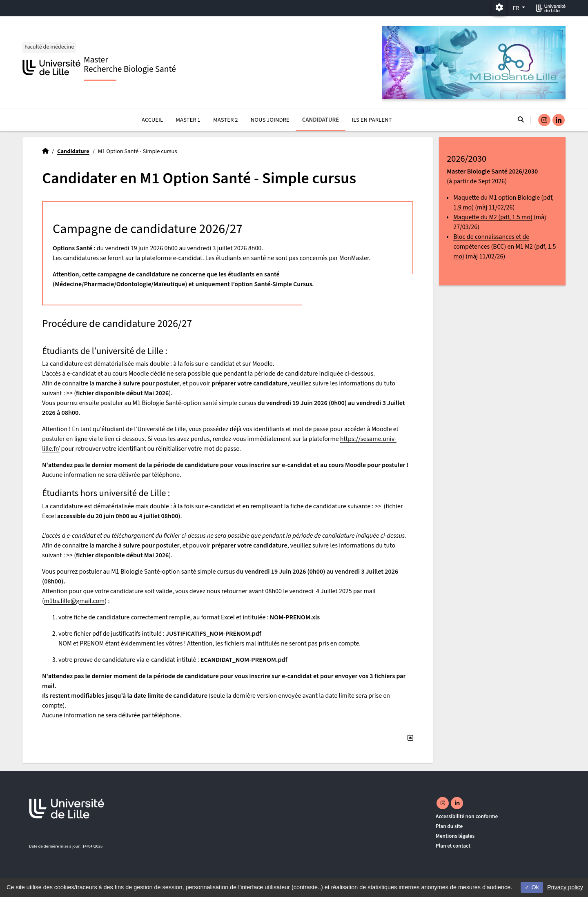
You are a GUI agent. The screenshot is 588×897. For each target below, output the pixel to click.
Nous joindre (270, 120)
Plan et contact (453, 846)
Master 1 (188, 120)
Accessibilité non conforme (467, 816)
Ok (532, 887)
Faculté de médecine (50, 47)
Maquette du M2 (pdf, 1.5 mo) (493, 217)
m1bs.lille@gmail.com (75, 601)
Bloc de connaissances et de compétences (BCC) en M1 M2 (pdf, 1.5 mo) (504, 247)
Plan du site (449, 826)
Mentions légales (455, 836)
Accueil (152, 120)
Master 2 (226, 120)
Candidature (321, 120)
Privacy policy (565, 887)
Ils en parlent (372, 120)
